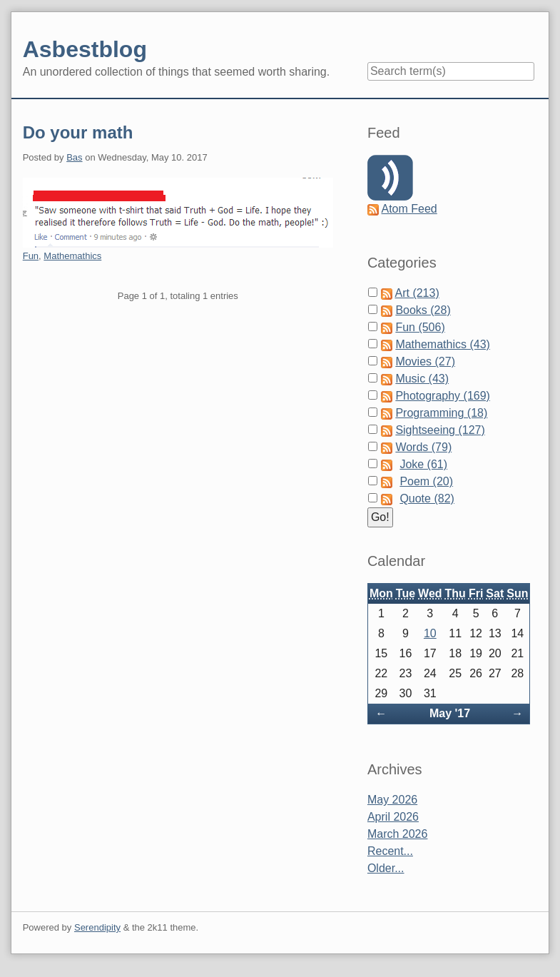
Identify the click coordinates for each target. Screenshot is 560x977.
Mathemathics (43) (443, 344)
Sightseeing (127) (440, 430)
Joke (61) (423, 464)
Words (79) (423, 447)
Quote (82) (427, 498)
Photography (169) (443, 396)
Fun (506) (420, 327)
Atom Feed (409, 209)
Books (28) (423, 310)
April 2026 (393, 817)
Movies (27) (425, 361)
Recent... (390, 851)
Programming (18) (441, 413)
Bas (74, 157)
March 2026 (398, 834)
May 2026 (392, 800)
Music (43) (422, 379)
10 (430, 633)
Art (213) (417, 293)
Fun (31, 256)
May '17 (450, 713)
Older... (386, 868)
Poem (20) (426, 481)
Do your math (78, 132)
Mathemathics (72, 256)
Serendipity (97, 927)
